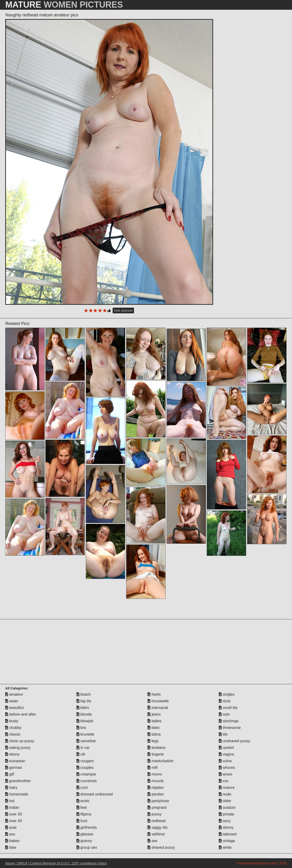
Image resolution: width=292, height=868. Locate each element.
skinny (226, 827)
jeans (154, 714)
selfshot (156, 834)
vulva (225, 761)
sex (152, 841)
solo (224, 714)
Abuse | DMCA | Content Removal (30, 863)
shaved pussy (161, 847)
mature (227, 788)
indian (12, 807)
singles (227, 694)
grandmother (18, 781)
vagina (226, 754)
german (14, 768)
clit (81, 754)
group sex (87, 847)
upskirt (226, 748)
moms (155, 774)
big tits (84, 701)
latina (154, 734)
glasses (85, 834)
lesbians (156, 748)
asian (12, 701)
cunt (82, 788)
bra (81, 728)
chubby (13, 728)
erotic (83, 801)
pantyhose (158, 801)
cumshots (87, 781)
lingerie (156, 754)
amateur (14, 694)
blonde (84, 714)
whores (227, 768)
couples (85, 768)
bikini (83, 708)
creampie (86, 774)
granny (84, 841)
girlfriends (87, 827)
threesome (230, 728)
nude (225, 794)
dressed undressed (95, 794)
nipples (156, 788)
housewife (158, 701)
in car (83, 748)
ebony (12, 754)
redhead (156, 821)
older (225, 801)
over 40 (14, 821)
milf (152, 768)
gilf (10, 774)
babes (12, 841)
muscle (156, 781)
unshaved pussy (235, 741)
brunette (85, 734)
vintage (227, 841)
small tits (228, 708)
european (15, 761)
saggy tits (158, 827)
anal (11, 827)
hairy (11, 788)
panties (156, 794)
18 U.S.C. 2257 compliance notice (81, 863)
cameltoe (86, 741)
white (225, 847)
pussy (154, 814)
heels (154, 694)
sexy (225, 821)
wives (225, 774)
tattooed (228, 834)
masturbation (160, 761)
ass (10, 834)
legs (153, 741)
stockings (229, 721)
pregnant (157, 807)
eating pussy (18, 748)
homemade (17, 794)
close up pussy (20, 741)
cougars (85, 761)
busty (12, 721)
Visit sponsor (123, 310)
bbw (11, 847)
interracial (158, 708)
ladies (154, 721)
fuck (82, 821)
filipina (84, 814)
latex (153, 728)
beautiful (14, 708)
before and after (21, 714)
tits (223, 734)
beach (84, 694)
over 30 (14, 814)
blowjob (85, 721)
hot (10, 801)
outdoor (227, 807)
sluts (225, 701)
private (226, 814)
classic (13, 734)
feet (82, 807)
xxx (224, 781)
